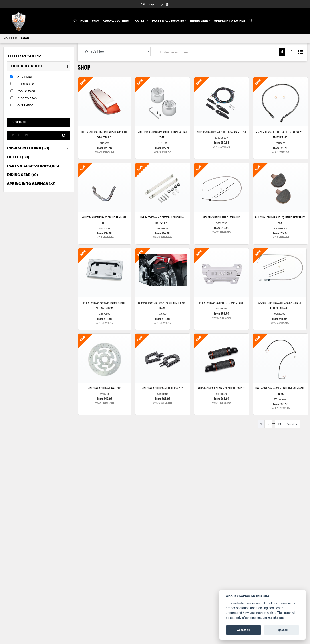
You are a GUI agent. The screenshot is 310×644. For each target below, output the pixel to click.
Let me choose (273, 618)
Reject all (282, 630)
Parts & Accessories (168, 21)
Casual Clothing (116, 21)
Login (164, 4)
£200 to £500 (27, 98)
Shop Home (39, 122)
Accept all (244, 630)
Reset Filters (39, 135)
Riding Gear (199, 21)
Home (84, 21)
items (147, 4)
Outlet (141, 21)
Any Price (25, 77)
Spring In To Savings (230, 21)
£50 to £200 (26, 91)
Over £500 (25, 105)
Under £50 (26, 84)
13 (279, 424)
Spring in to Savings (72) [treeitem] (31, 184)
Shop (96, 21)
